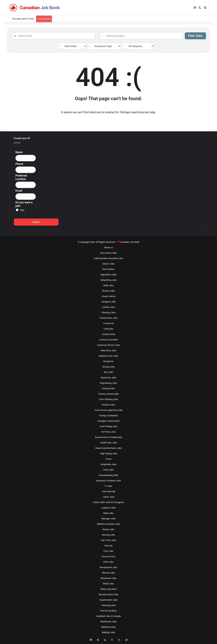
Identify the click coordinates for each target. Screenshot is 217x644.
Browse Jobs (109, 291)
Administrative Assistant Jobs (109, 258)
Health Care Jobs (108, 443)
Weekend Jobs (109, 627)
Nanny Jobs (109, 529)
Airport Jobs (108, 264)
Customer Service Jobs (108, 345)
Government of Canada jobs (109, 437)
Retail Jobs (108, 584)
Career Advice (108, 296)
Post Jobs (108, 551)
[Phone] (26, 170)
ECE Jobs (108, 372)
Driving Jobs (108, 367)
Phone (19, 164)
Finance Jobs (108, 405)
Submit (36, 222)
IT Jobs (109, 486)
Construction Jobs (108, 318)
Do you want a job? (24, 204)
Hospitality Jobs (108, 464)
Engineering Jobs (108, 383)
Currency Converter (108, 340)
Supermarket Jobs (108, 600)
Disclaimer (108, 361)
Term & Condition (108, 611)
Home (109, 459)
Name (19, 152)
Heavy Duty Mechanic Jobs (108, 448)
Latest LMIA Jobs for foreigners (108, 502)
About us (108, 247)
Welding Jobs (108, 632)
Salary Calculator (108, 589)
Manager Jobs (108, 519)
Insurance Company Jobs (109, 481)
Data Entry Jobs (108, 350)
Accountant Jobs (108, 253)
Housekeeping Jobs (108, 475)
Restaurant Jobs (109, 578)
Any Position (108, 269)
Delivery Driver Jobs (108, 356)
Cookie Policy (108, 334)
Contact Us (108, 323)
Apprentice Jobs (108, 275)
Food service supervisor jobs (108, 410)
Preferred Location (21, 177)
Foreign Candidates (108, 416)
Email (20, 191)
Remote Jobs (109, 573)
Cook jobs (108, 329)
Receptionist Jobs (108, 567)
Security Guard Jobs (108, 594)
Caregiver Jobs (109, 302)
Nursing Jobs (108, 535)
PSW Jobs (108, 562)
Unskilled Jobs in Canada (108, 616)
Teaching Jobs (109, 605)
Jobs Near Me (109, 491)
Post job (108, 546)
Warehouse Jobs (109, 622)
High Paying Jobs (109, 453)
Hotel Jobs (109, 470)
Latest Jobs (108, 497)
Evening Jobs (109, 388)
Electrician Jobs (108, 378)
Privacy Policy (108, 556)
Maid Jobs (109, 513)
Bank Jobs (109, 285)
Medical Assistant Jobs (108, 524)
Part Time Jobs (108, 540)
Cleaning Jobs (108, 313)
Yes (22, 210)
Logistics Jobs (108, 508)
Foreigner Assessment (108, 421)
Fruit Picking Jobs (108, 426)
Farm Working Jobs (108, 399)
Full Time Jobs (109, 432)
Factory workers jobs (108, 394)
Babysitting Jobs (108, 280)
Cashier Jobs (108, 307)
